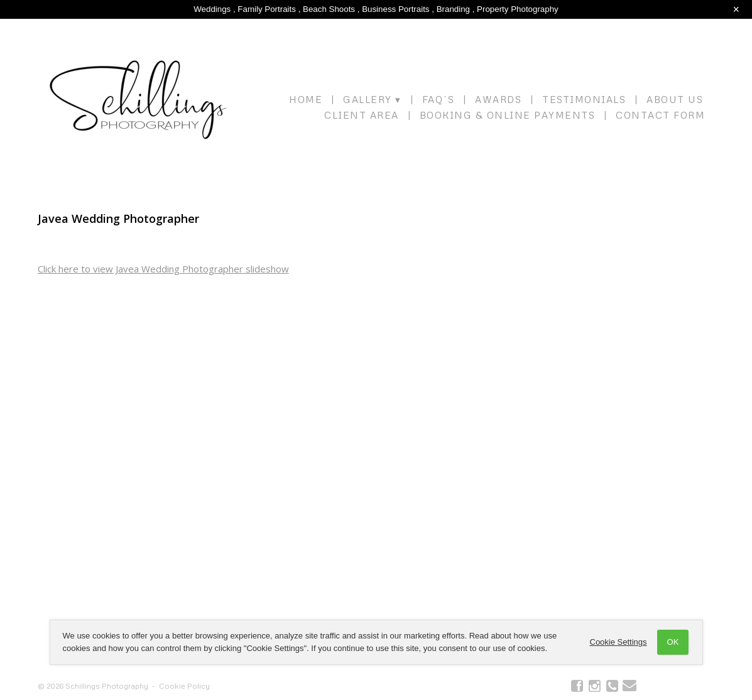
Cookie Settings (618, 642)
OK (673, 642)
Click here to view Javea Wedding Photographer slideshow (163, 269)
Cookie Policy (184, 686)
